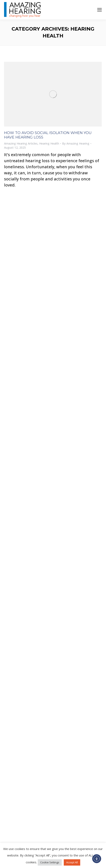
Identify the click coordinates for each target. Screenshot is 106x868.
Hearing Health (49, 143)
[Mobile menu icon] (100, 10)
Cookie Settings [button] (50, 862)
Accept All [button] (72, 862)
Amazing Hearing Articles (21, 143)
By (76, 143)
